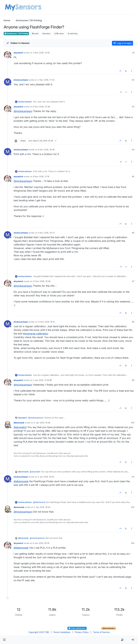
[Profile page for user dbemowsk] (8, 425)
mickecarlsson (21, 80)
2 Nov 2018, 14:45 (41, 53)
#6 (133, 233)
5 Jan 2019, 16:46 (42, 423)
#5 (133, 176)
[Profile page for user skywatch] (8, 55)
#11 (133, 477)
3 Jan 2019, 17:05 (41, 380)
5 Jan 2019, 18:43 (42, 507)
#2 (133, 80)
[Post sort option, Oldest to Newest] (18, 43)
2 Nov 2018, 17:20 (46, 80)
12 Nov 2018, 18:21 (46, 322)
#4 (133, 150)
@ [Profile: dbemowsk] (21, 481)
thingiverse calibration (36, 334)
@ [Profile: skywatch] (20, 427)
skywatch (18, 53)
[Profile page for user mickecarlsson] (8, 82)
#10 (133, 423)
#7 (133, 281)
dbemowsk (19, 423)
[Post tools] (132, 71)
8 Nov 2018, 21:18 (41, 176)
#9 (133, 380)
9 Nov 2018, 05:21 (46, 233)
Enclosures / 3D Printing (16, 33)
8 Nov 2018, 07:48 (41, 107)
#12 (133, 507)
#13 (133, 543)
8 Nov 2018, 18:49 (46, 150)
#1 (133, 53)
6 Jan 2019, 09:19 (41, 543)
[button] (4, 640)
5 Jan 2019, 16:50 (46, 477)
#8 (133, 322)
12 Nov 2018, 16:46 (42, 281)
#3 (133, 107)
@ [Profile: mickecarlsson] (23, 111)
